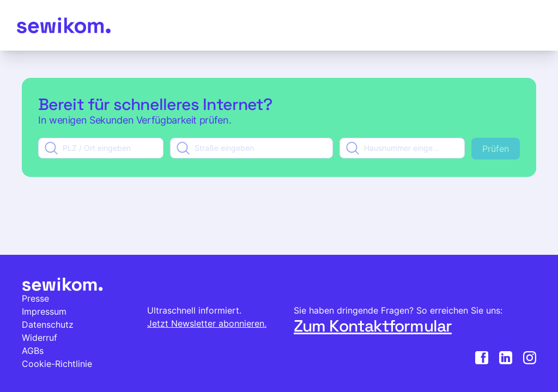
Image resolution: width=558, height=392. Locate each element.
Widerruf (40, 338)
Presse (35, 298)
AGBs (33, 351)
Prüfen (496, 149)
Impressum (44, 311)
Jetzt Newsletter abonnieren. (207, 323)
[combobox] (101, 148)
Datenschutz (48, 324)
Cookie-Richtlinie (57, 364)
